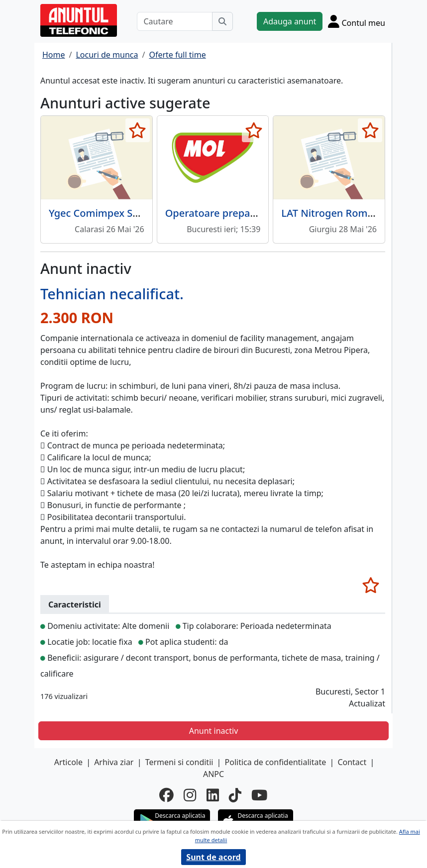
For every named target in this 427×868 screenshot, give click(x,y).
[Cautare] (175, 21)
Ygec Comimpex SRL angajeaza (122, 213)
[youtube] (260, 795)
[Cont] (357, 21)
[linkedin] (213, 795)
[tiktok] (235, 795)
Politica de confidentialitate (276, 762)
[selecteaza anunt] (138, 130)
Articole (68, 762)
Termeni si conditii (179, 762)
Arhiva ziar (114, 762)
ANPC (213, 774)
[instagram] (190, 795)
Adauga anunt (290, 21)
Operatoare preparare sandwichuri (248, 213)
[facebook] (166, 795)
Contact (352, 762)
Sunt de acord (213, 857)
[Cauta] (222, 21)
